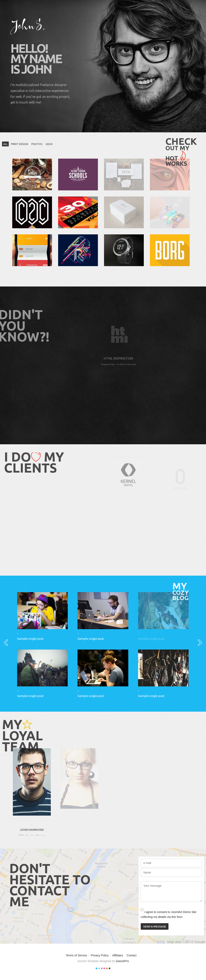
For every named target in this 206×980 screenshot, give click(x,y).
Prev (3, 642)
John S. (28, 26)
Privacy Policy (100, 955)
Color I (96, 968)
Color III (102, 968)
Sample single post (30, 639)
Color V (107, 968)
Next (197, 642)
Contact (132, 955)
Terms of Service (76, 955)
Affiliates (118, 955)
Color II (99, 968)
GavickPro (122, 961)
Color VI (110, 968)
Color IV (104, 968)
